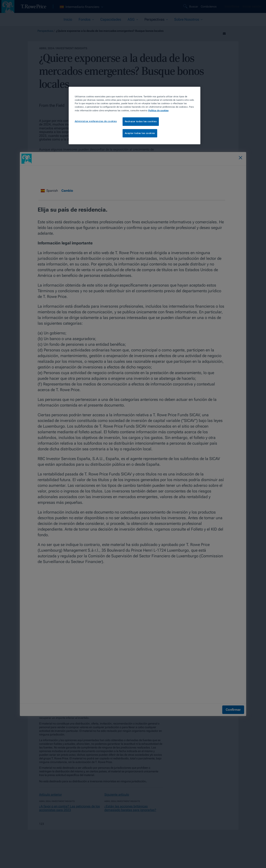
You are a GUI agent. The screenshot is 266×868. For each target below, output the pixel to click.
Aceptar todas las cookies (140, 133)
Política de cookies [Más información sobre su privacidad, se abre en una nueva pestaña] (158, 110)
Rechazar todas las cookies (141, 121)
